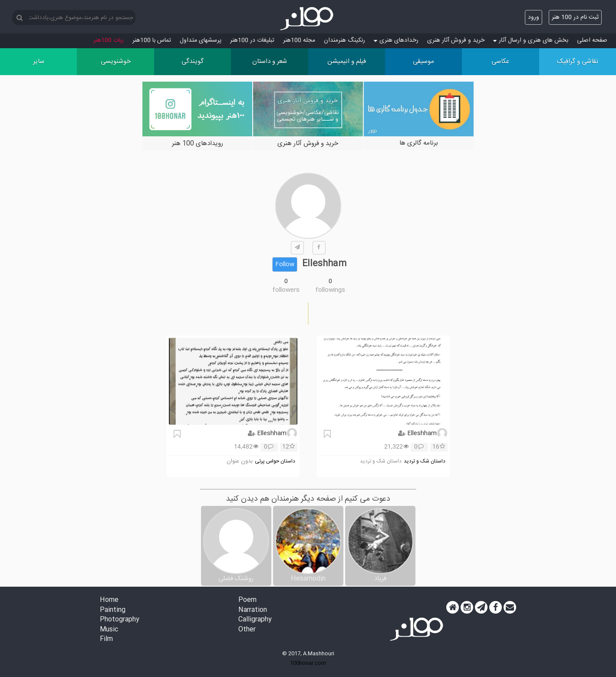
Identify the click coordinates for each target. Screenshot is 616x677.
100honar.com (308, 663)
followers (286, 290)
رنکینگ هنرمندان (344, 40)
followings (330, 290)
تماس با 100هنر (152, 40)
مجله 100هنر (299, 40)
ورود (534, 17)
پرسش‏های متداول (201, 40)
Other (247, 630)
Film (106, 639)
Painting (113, 610)
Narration (253, 610)
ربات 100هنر (109, 40)
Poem (247, 600)
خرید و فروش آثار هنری (456, 40)
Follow (285, 264)
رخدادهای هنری (396, 40)
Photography (120, 620)
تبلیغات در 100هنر (252, 40)
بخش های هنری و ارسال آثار (531, 40)
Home (109, 600)
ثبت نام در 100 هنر (575, 17)
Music (109, 630)
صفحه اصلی (592, 40)
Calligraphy (255, 620)
